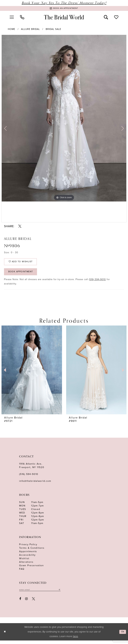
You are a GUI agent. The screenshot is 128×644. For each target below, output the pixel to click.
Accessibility (27, 558)
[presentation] (84, 373)
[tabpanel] (64, 119)
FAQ (22, 572)
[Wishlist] (116, 18)
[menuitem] (12, 18)
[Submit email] (64, 593)
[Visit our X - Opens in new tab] (33, 602)
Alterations (26, 565)
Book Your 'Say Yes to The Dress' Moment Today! (64, 3)
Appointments (28, 555)
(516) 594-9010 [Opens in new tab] (97, 283)
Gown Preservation (31, 569)
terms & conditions (32, 551)
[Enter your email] (42, 593)
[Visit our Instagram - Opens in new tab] (27, 602)
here (75, 640)
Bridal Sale (53, 30)
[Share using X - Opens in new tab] (20, 227)
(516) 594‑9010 (29, 477)
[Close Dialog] (5, 635)
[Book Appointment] (64, 9)
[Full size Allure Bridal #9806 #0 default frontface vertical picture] (64, 119)
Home (11, 30)
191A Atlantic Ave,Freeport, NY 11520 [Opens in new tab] (32, 469)
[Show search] (106, 18)
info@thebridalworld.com (35, 484)
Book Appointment (23, 275)
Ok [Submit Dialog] (122, 635)
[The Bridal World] (64, 18)
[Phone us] (22, 18)
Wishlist (24, 562)
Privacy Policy (28, 548)
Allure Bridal (30, 30)
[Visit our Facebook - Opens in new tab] (20, 602)
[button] (12, 18)
